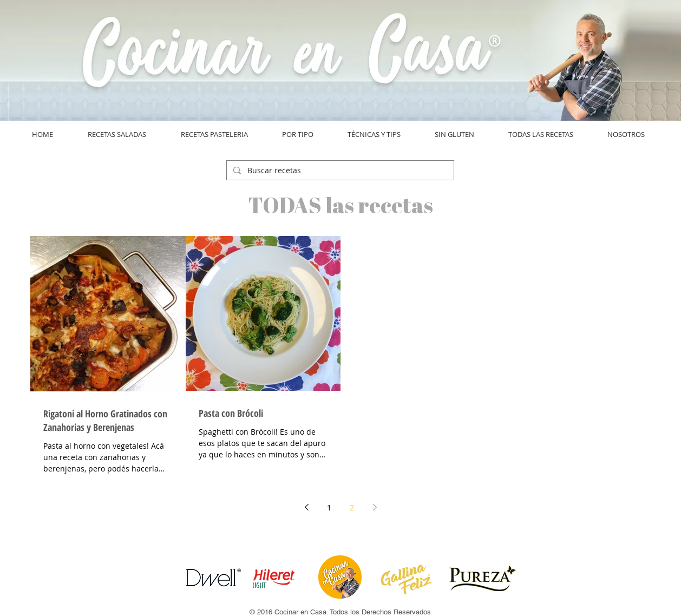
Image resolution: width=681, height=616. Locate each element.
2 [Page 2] (352, 507)
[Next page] (375, 507)
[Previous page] (306, 507)
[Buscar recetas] (339, 171)
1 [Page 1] (329, 507)
